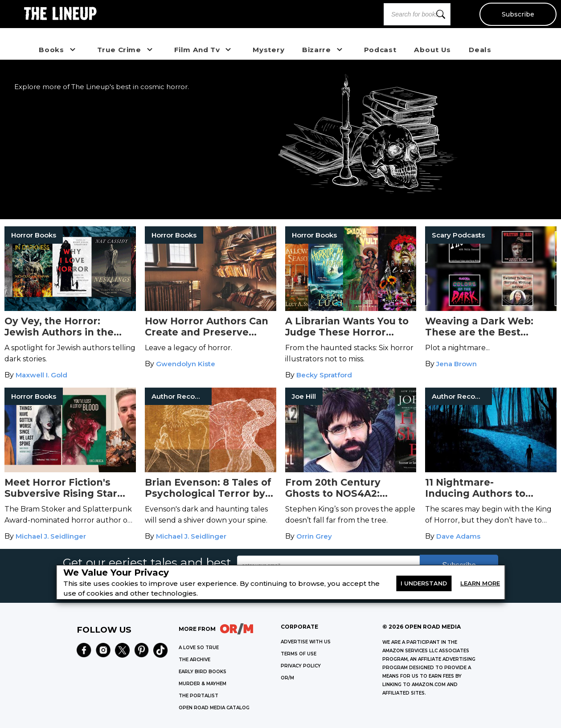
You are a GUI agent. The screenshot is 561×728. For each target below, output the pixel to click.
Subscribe (518, 14)
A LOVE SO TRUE (199, 648)
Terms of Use (299, 654)
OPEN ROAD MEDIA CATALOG (214, 708)
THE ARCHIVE (195, 660)
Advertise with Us (306, 642)
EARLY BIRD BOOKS (203, 672)
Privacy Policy (301, 666)
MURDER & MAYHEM (203, 684)
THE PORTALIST (199, 696)
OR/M (287, 678)
